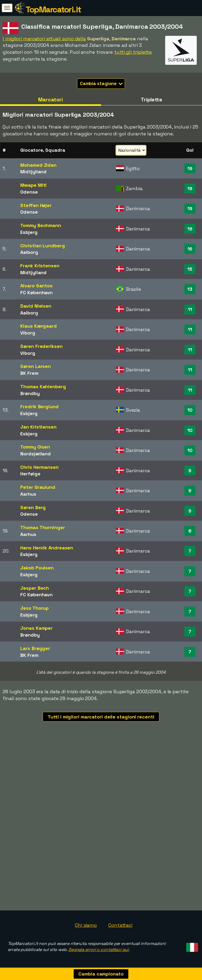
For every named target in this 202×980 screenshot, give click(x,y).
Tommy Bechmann (41, 225)
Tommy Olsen (35, 447)
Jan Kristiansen (38, 427)
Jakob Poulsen (37, 568)
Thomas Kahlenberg (43, 386)
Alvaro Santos (36, 286)
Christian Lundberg (42, 246)
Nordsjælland (36, 454)
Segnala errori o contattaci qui (99, 950)
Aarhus (28, 494)
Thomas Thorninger (42, 527)
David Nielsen (36, 306)
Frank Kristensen (40, 266)
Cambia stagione (101, 83)
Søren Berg (33, 507)
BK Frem (29, 373)
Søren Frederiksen (41, 346)
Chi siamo (86, 925)
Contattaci (120, 925)
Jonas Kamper (36, 628)
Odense (29, 192)
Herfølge (30, 474)
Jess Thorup (34, 608)
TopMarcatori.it (53, 9)
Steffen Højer (36, 205)
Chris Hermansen (39, 467)
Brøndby (30, 393)
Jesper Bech (35, 588)
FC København (36, 292)
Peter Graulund (38, 487)
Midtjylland (33, 172)
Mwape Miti (33, 185)
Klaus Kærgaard (39, 326)
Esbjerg (29, 232)
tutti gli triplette (133, 52)
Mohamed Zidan (38, 165)
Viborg (28, 333)
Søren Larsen (36, 366)
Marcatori (50, 100)
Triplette (151, 100)
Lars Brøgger (35, 648)
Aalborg (29, 252)
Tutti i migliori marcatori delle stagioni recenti (101, 717)
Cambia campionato (101, 974)
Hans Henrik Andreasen (47, 548)
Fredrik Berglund (39, 407)
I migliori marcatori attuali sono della (44, 39)
